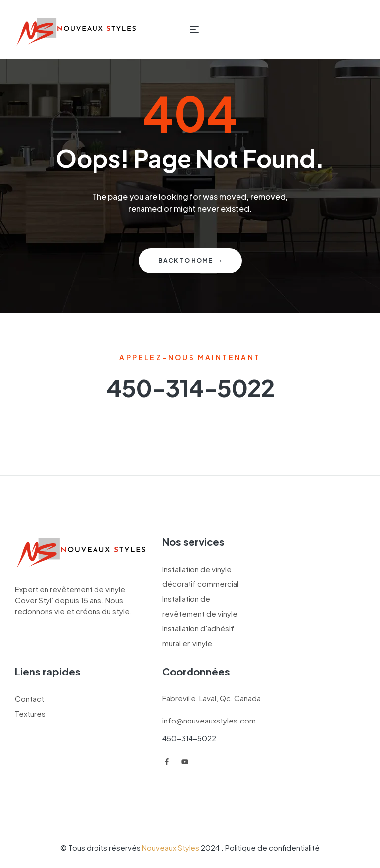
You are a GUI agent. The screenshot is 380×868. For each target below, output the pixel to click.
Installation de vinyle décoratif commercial (200, 576)
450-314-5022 (189, 738)
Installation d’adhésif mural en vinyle (198, 636)
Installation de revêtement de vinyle (200, 606)
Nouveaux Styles (171, 847)
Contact (29, 699)
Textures (30, 713)
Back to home (190, 261)
